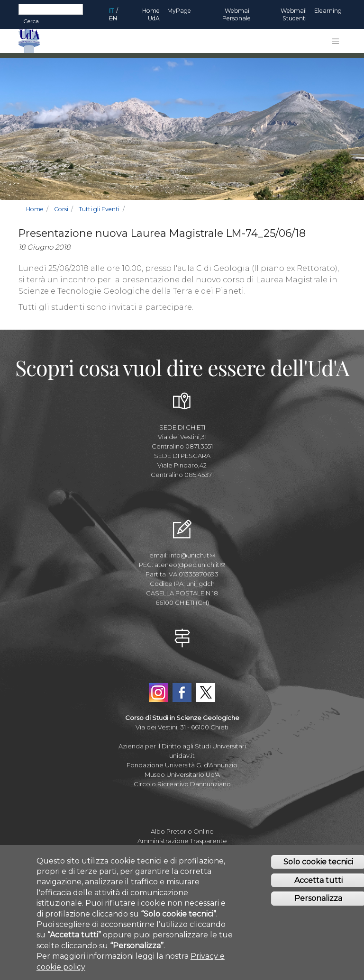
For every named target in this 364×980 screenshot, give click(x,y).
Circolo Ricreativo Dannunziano (182, 784)
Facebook (182, 692)
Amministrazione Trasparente (182, 841)
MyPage (179, 11)
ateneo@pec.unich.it (190, 565)
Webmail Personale (237, 14)
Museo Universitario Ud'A (182, 774)
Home (35, 209)
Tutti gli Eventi (99, 209)
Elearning (328, 11)
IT (111, 11)
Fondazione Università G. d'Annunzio (182, 765)
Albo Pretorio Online (182, 831)
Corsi (61, 209)
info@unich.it (192, 555)
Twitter (206, 692)
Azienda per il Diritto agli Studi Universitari (182, 746)
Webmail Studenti (294, 14)
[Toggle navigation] (336, 41)
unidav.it (182, 755)
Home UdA (151, 14)
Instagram (158, 692)
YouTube (182, 671)
